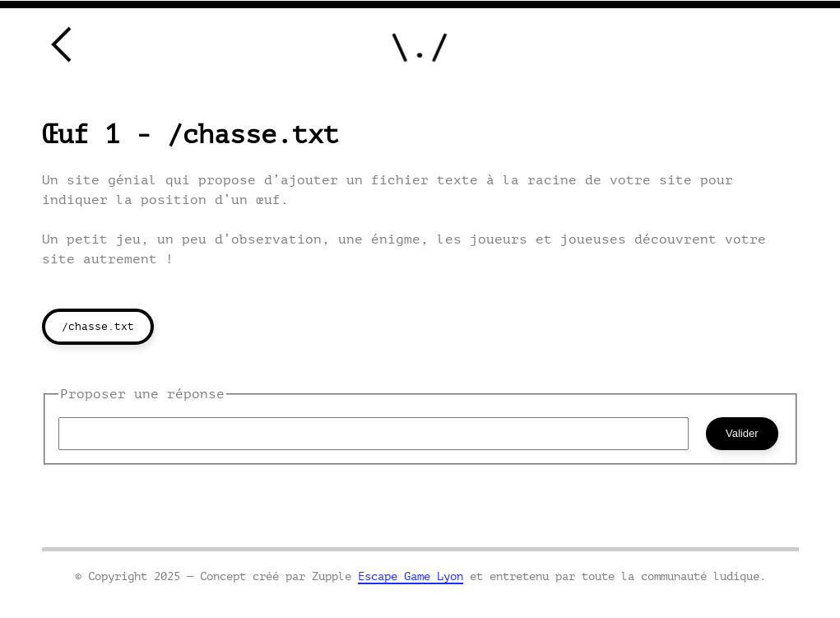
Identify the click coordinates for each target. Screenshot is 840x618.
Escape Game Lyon (411, 576)
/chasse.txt (98, 326)
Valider (742, 433)
